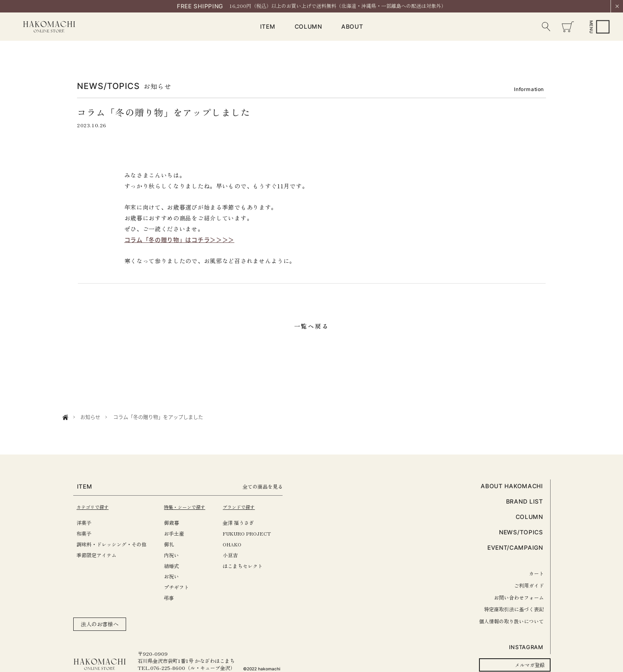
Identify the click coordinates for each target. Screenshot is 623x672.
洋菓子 (84, 523)
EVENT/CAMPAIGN (515, 547)
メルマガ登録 (530, 665)
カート (536, 573)
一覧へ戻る (312, 326)
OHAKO (243, 544)
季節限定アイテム (97, 555)
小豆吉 (241, 555)
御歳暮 (177, 523)
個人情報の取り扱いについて (511, 621)
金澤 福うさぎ (249, 523)
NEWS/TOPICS (521, 532)
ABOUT (352, 26)
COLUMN (308, 26)
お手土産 (179, 533)
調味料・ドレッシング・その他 (112, 544)
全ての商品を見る (277, 486)
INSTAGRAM (526, 647)
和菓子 (84, 533)
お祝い (177, 576)
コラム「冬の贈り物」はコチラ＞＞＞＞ (180, 240)
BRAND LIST (525, 501)
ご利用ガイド (529, 585)
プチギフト (182, 587)
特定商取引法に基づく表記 (514, 609)
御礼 (174, 544)
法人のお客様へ (100, 624)
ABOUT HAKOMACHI (512, 486)
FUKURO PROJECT (258, 533)
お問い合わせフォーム (519, 597)
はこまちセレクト (253, 566)
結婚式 (177, 566)
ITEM (268, 26)
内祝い (177, 555)
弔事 (174, 598)
